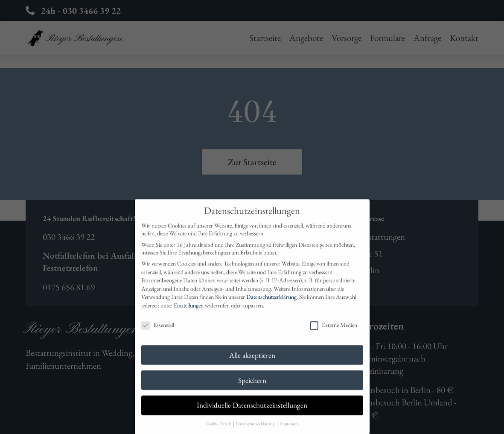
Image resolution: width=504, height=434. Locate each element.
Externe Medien (334, 333)
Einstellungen (189, 313)
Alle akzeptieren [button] (252, 363)
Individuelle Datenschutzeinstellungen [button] (252, 413)
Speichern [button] (252, 388)
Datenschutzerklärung (271, 305)
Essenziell (158, 333)
